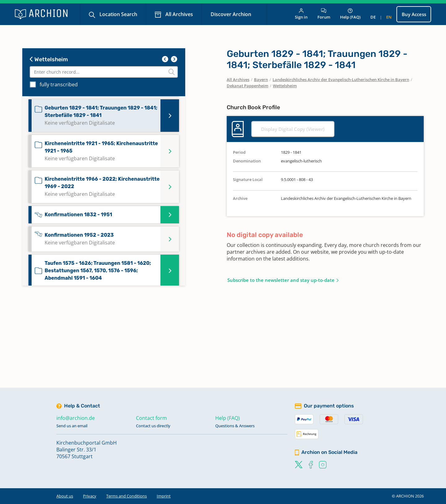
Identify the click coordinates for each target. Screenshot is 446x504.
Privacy (90, 496)
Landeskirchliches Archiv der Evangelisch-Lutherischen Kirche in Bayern (341, 80)
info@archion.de (76, 418)
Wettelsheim (49, 59)
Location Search (118, 14)
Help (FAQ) (350, 14)
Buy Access (414, 14)
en (389, 17)
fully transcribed (59, 84)
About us (65, 496)
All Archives (179, 14)
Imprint (164, 496)
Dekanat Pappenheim (247, 86)
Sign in (301, 14)
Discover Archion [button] (232, 14)
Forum (324, 14)
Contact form (151, 418)
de (373, 17)
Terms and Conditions (127, 496)
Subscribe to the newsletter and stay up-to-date (281, 280)
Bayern (261, 80)
